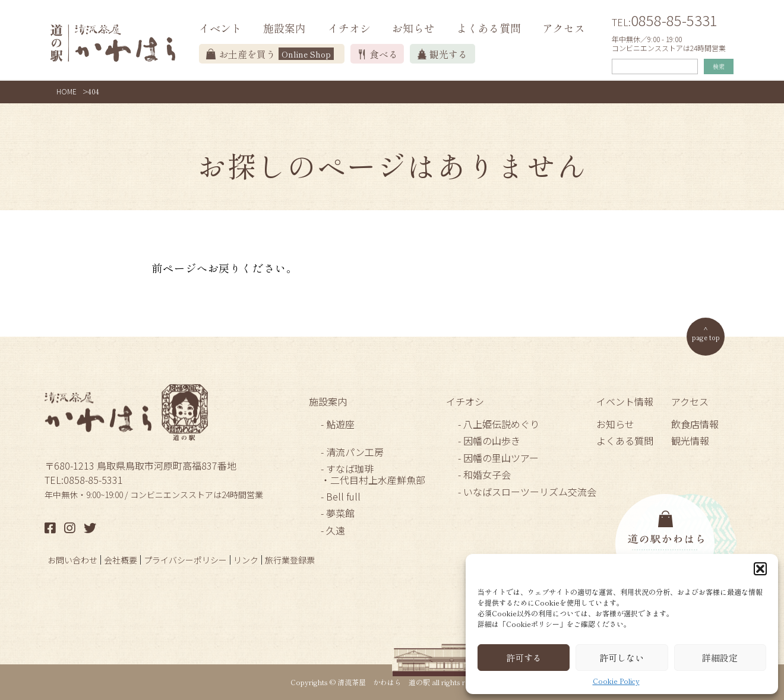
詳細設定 (720, 658)
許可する (524, 658)
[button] (760, 569)
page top (706, 337)
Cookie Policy (616, 681)
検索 (719, 66)
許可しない (622, 658)
